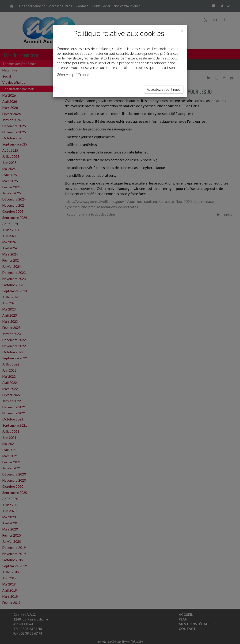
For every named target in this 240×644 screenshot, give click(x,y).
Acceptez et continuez (164, 89)
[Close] (182, 31)
